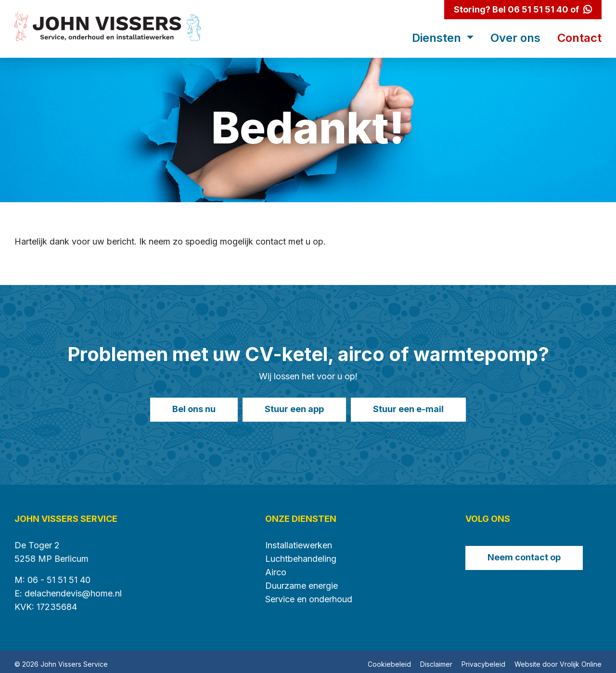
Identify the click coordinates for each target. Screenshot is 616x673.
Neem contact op (524, 552)
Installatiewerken (299, 540)
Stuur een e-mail (416, 409)
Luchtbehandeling (301, 553)
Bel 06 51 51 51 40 (530, 9)
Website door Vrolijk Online (558, 659)
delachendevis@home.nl (73, 588)
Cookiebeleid (389, 659)
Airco (276, 567)
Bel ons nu (187, 409)
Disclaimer (436, 659)
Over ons (515, 38)
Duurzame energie (302, 580)
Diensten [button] (438, 38)
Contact (579, 38)
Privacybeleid (483, 659)
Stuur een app (294, 409)
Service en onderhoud (309, 594)
